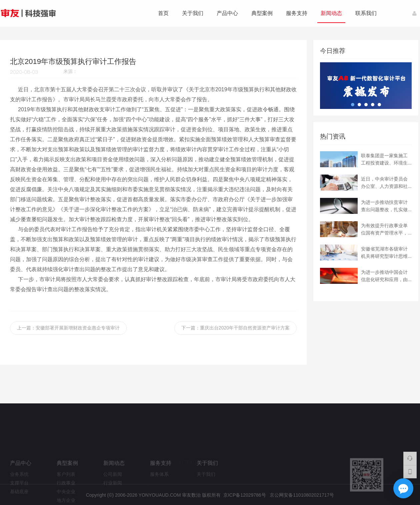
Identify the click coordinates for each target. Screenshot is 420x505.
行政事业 (66, 495)
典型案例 (262, 13)
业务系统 (19, 486)
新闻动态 (331, 13)
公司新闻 (113, 486)
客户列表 (66, 486)
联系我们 (366, 13)
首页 (163, 13)
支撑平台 (19, 495)
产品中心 (227, 13)
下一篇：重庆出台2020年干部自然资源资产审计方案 (235, 328)
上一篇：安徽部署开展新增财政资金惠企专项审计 (68, 328)
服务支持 (297, 13)
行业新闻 (113, 495)
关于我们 (193, 13)
